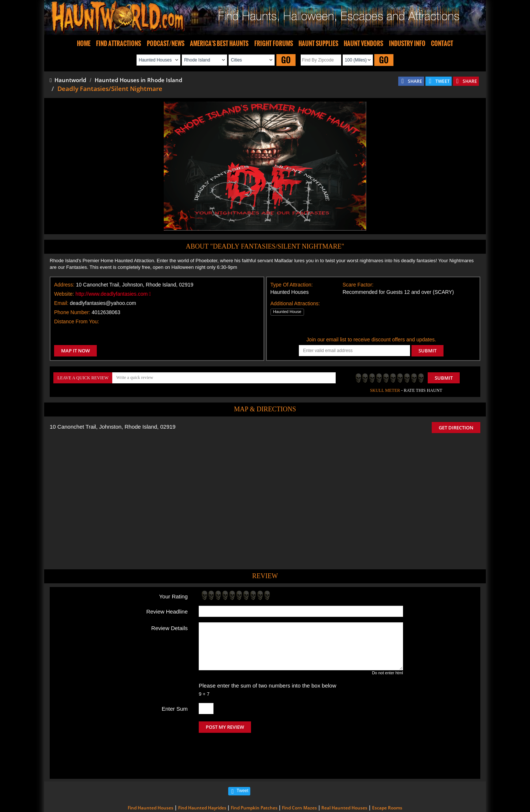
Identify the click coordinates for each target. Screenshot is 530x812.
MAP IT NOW (75, 351)
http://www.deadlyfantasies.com (113, 294)
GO (286, 60)
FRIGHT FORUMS (274, 43)
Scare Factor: (358, 285)
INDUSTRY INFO (407, 43)
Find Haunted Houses (151, 777)
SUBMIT (427, 351)
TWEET (443, 81)
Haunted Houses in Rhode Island (138, 80)
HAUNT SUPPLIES (318, 43)
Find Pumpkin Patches (254, 777)
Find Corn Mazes (299, 777)
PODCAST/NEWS (166, 43)
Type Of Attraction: (292, 285)
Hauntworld (68, 80)
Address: (64, 285)
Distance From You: (77, 321)
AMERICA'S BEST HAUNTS (219, 43)
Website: (64, 294)
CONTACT (442, 43)
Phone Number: (72, 312)
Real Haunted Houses (344, 777)
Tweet (243, 760)
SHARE (415, 81)
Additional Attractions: (295, 303)
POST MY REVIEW (225, 727)
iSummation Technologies (370, 802)
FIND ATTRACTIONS (119, 43)
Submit (444, 378)
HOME (84, 43)
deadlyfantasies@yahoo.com (103, 303)
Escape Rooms (387, 777)
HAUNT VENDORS (363, 43)
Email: (61, 303)
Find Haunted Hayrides (202, 777)
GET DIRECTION (456, 428)
